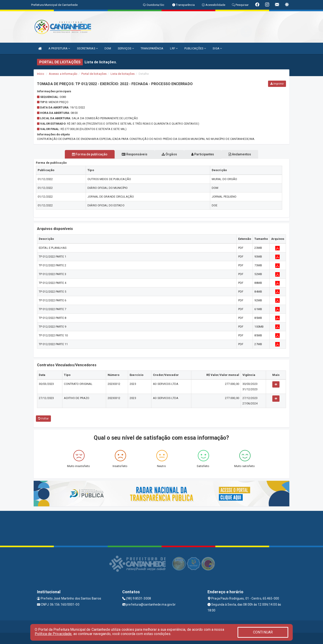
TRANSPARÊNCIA (152, 48)
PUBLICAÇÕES (195, 48)
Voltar (43, 419)
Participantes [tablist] (207, 154)
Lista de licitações (123, 74)
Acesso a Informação (63, 74)
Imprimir (277, 84)
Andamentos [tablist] (249, 154)
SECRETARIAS (87, 48)
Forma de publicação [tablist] (81, 154)
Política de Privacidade (53, 634)
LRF (174, 48)
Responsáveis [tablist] (130, 154)
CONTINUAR (263, 632)
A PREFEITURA (59, 48)
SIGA (217, 48)
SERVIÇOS (126, 48)
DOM (108, 48)
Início (41, 74)
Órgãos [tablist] (169, 154)
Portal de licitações (94, 74)
